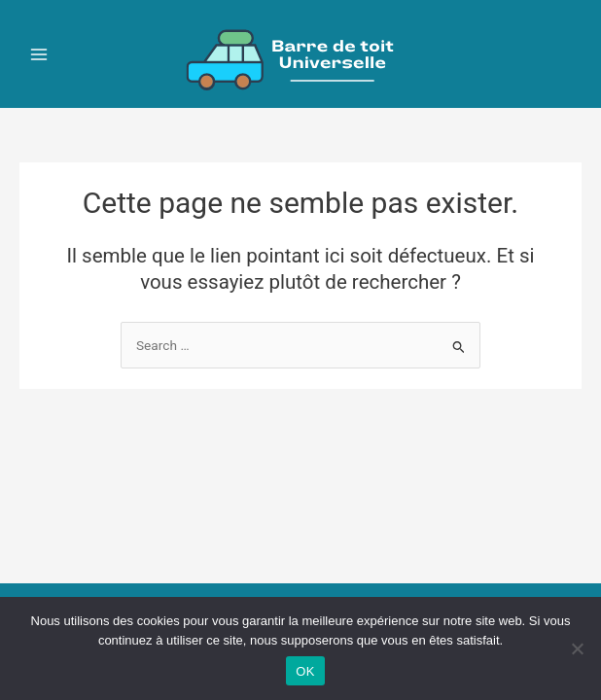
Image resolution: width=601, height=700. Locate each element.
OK (305, 671)
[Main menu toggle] (39, 54)
